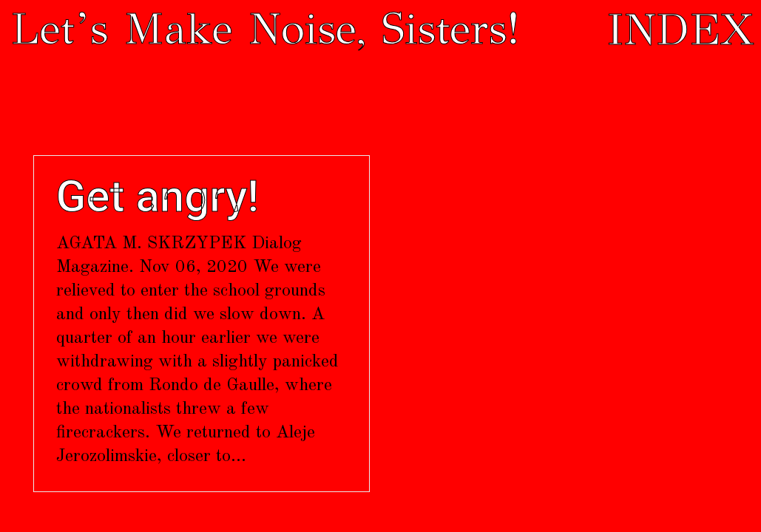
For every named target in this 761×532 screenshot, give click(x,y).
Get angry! (158, 197)
